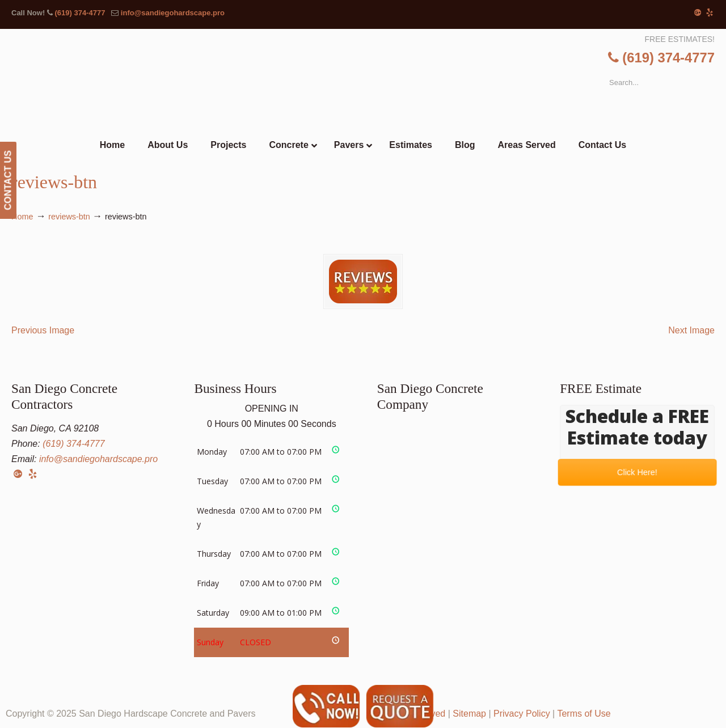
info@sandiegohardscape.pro (173, 13)
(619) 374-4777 (80, 13)
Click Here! (638, 472)
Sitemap (469, 714)
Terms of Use (584, 714)
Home (22, 217)
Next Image (691, 330)
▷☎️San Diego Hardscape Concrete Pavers (363, 76)
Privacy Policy (522, 714)
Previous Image (43, 330)
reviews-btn (69, 217)
